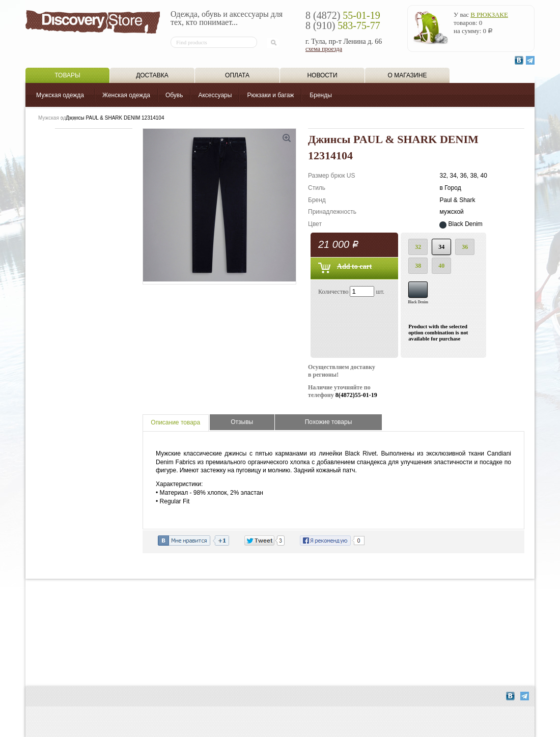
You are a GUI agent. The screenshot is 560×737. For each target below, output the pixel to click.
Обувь (174, 95)
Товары (67, 75)
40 (441, 266)
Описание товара (175, 422)
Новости (322, 75)
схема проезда (324, 49)
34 (441, 247)
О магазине (408, 75)
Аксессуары (215, 95)
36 (465, 247)
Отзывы (242, 422)
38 (418, 266)
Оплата (237, 75)
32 (418, 247)
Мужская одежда (60, 95)
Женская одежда (126, 95)
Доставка (152, 75)
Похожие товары (329, 422)
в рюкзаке (489, 15)
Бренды (320, 95)
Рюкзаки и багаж (270, 95)
